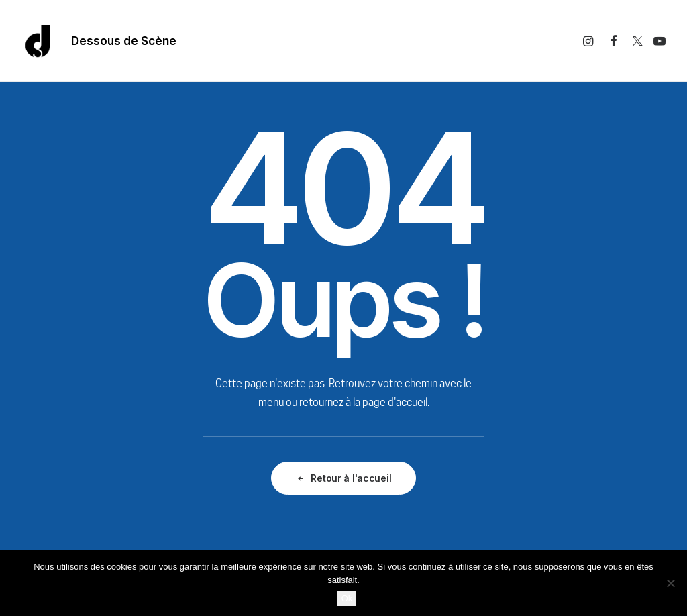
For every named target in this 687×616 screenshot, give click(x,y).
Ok (347, 598)
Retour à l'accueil (344, 478)
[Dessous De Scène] (38, 41)
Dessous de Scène (124, 41)
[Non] (670, 583)
